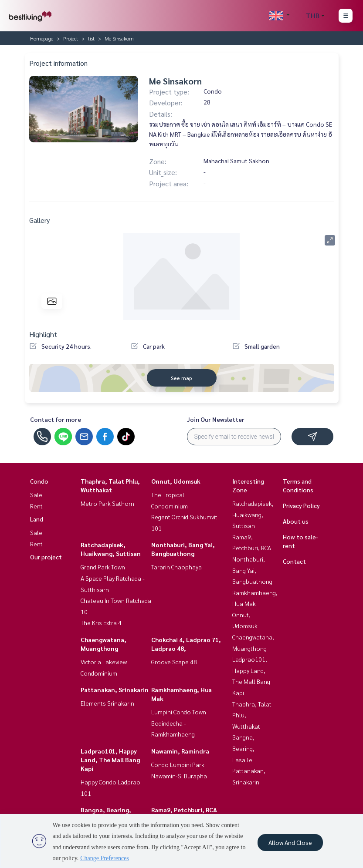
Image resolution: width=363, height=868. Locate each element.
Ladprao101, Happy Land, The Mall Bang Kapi (110, 760)
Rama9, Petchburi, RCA (184, 810)
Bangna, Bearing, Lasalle (243, 748)
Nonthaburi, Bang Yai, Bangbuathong (252, 570)
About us (296, 521)
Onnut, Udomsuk (176, 481)
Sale (36, 495)
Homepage (42, 38)
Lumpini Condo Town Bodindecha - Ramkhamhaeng (179, 723)
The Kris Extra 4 (101, 622)
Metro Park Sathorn (107, 503)
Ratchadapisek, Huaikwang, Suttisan (253, 514)
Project (71, 38)
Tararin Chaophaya (176, 567)
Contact (294, 561)
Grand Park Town (103, 567)
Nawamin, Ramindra (180, 751)
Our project (46, 557)
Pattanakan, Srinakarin (115, 690)
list (91, 38)
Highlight (43, 334)
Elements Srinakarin (107, 703)
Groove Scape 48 (174, 662)
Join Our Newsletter (216, 419)
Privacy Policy (301, 505)
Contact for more (56, 419)
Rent (36, 506)
